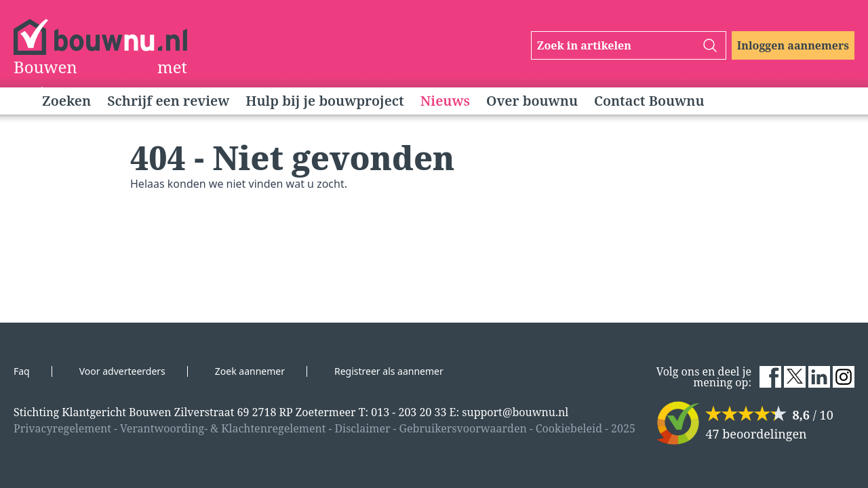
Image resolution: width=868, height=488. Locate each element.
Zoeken (66, 101)
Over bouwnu (532, 101)
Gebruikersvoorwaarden (463, 428)
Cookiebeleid (569, 428)
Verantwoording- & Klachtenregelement (223, 428)
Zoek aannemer (250, 371)
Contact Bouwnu (649, 101)
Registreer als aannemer (389, 371)
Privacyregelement (62, 428)
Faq (22, 371)
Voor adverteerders (122, 371)
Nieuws (445, 101)
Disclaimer (362, 428)
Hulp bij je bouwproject (324, 101)
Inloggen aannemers (793, 45)
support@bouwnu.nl (515, 412)
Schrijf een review (168, 101)
